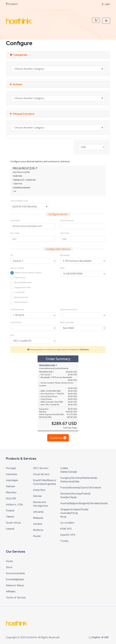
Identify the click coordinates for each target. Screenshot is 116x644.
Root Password (67, 220)
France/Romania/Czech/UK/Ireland (72, 488)
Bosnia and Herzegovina (40, 504)
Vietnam (10, 486)
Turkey (64, 541)
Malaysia (38, 518)
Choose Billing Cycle (19, 201)
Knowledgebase (15, 579)
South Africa (13, 523)
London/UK (18, 293)
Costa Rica (39, 490)
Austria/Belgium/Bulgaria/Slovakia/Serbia (72, 503)
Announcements (15, 573)
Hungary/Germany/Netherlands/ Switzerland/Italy (72, 480)
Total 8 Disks (16, 322)
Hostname (15, 220)
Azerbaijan (12, 480)
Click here (84, 349)
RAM (62, 268)
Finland (10, 511)
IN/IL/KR (11, 498)
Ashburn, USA (14, 504)
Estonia (37, 496)
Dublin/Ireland (19, 302)
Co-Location (67, 523)
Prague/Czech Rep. (21, 288)
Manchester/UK (19, 298)
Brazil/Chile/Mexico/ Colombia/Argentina (44, 482)
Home (9, 561)
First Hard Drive (17, 310)
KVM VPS (66, 529)
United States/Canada (69, 470)
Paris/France (18, 278)
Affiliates (11, 591)
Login (106, 4)
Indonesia (11, 474)
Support (12, 4)
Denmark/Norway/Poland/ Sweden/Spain (72, 495)
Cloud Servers (41, 474)
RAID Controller (67, 322)
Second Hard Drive (68, 310)
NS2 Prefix (65, 233)
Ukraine (38, 524)
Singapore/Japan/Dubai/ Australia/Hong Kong (72, 513)
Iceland (10, 529)
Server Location (17, 268)
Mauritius (11, 492)
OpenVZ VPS (68, 535)
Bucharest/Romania (21, 283)
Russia (37, 536)
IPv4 (12, 335)
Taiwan (10, 517)
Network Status (15, 585)
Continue (58, 438)
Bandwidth (65, 255)
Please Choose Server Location (26, 273)
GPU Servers (41, 468)
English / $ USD (99, 637)
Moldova (38, 530)
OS (12, 255)
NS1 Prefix (15, 233)
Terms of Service (16, 597)
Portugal (11, 468)
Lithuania (38, 512)
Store (9, 567)
